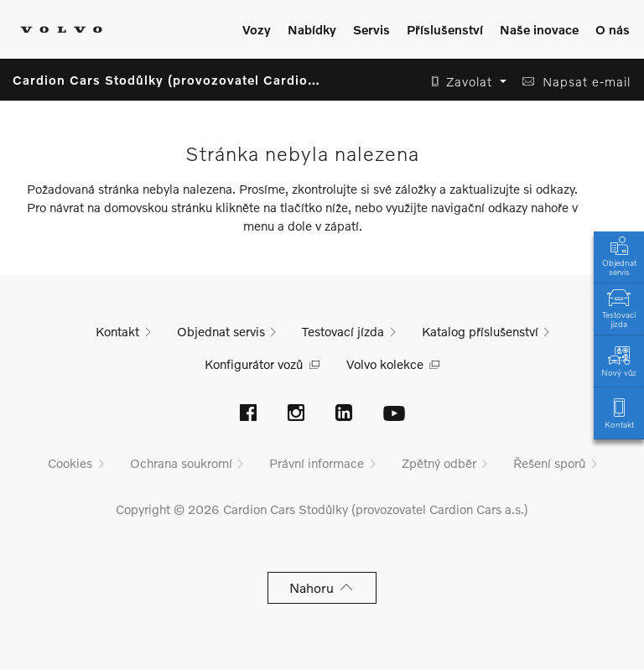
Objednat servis (619, 255)
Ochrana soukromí (181, 463)
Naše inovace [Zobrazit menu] (539, 29)
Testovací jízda (619, 307)
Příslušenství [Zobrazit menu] (445, 29)
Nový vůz (619, 360)
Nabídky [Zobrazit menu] (312, 29)
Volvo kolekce (385, 364)
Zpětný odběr (439, 463)
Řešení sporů (549, 463)
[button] (464, 82)
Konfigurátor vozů (254, 364)
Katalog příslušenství (480, 331)
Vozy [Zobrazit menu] (257, 29)
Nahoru (322, 587)
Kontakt (619, 412)
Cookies (70, 463)
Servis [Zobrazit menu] (371, 29)
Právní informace (317, 463)
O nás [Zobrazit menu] (613, 29)
